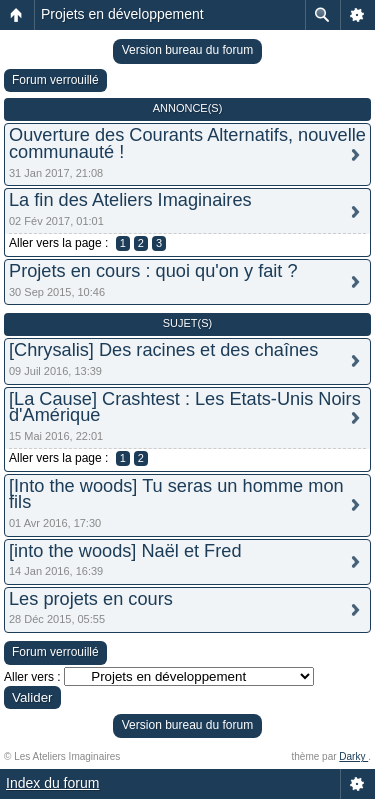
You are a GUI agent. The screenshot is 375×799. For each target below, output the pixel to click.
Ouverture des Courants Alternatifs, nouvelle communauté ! (187, 143)
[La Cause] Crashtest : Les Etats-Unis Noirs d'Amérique (185, 407)
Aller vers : (32, 677)
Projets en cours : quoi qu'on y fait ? (153, 271)
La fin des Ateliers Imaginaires (130, 200)
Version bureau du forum (187, 50)
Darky (353, 756)
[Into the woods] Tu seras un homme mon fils (176, 494)
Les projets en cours (91, 599)
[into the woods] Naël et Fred (125, 551)
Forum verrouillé (55, 80)
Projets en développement (122, 14)
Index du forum (52, 783)
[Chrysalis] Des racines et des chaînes (163, 350)
